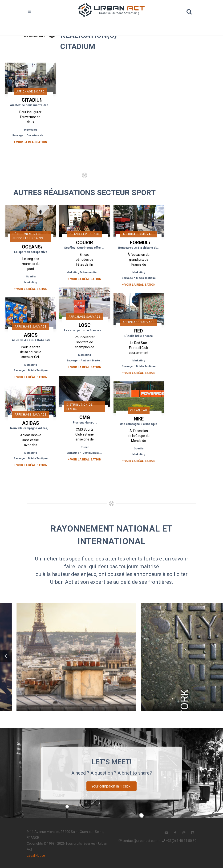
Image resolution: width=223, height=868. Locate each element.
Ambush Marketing (93, 361)
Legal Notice (36, 856)
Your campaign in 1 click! (111, 786)
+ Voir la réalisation (30, 142)
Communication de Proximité (101, 453)
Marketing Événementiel (82, 272)
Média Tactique (146, 278)
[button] (6, 656)
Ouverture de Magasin (41, 135)
